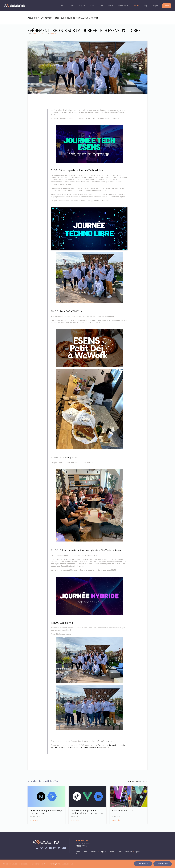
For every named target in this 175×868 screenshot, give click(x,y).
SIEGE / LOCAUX (82, 841)
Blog (146, 6)
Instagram (62, 747)
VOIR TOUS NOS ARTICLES (138, 781)
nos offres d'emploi (101, 741)
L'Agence (82, 6)
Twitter (54, 747)
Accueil (79, 852)
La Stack (71, 6)
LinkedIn (121, 745)
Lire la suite (34, 820)
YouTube (79, 747)
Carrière (110, 6)
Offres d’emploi (123, 6)
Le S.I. (62, 6)
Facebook (71, 747)
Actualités (136, 6)
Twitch (86, 747)
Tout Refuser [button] (143, 864)
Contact (167, 6)
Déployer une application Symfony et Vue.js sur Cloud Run (87, 812)
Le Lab (92, 6)
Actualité (32, 18)
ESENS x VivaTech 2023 (123, 810)
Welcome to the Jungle (108, 745)
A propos (155, 6)
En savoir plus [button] (67, 864)
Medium (94, 747)
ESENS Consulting (15, 6)
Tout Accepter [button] (163, 864)
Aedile (101, 6)
